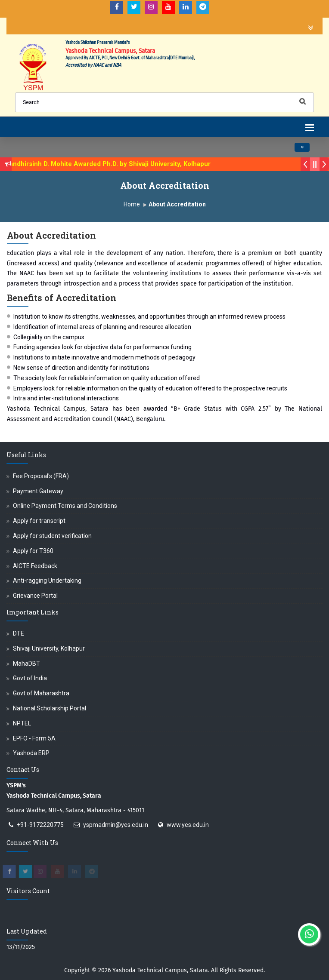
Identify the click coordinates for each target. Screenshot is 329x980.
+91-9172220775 (40, 825)
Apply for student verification (52, 536)
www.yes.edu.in (188, 825)
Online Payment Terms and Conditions (65, 506)
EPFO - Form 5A (34, 738)
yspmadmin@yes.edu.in (116, 825)
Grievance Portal (35, 596)
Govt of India (30, 678)
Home (132, 204)
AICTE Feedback (35, 566)
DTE (19, 633)
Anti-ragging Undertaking (47, 581)
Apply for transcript (39, 521)
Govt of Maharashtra (41, 693)
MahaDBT (26, 664)
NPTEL (22, 723)
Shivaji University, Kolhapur (49, 648)
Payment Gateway (38, 491)
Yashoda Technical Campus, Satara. (161, 970)
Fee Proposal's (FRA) (41, 476)
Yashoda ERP (31, 753)
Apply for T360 (33, 551)
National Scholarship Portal (50, 708)
